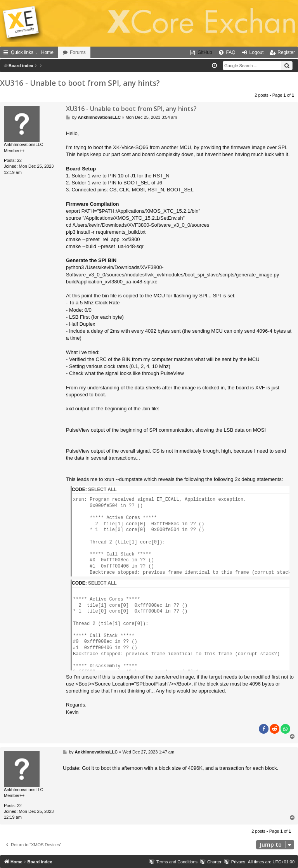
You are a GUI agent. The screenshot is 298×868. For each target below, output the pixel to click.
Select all (102, 490)
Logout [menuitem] (257, 52)
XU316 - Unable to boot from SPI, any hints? (80, 83)
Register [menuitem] (286, 52)
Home (47, 52)
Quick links (22, 52)
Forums (78, 52)
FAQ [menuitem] (231, 52)
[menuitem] (201, 52)
